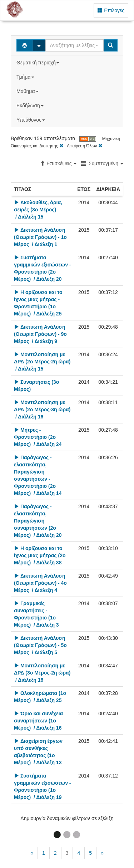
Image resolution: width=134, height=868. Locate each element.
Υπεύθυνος (31, 120)
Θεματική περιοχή (39, 63)
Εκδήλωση (31, 106)
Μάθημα (28, 91)
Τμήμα (26, 77)
